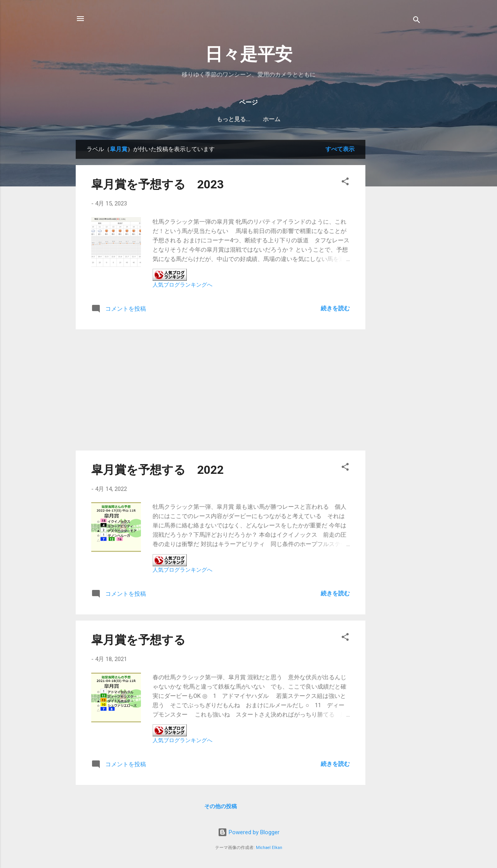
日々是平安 (249, 54)
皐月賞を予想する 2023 (157, 184)
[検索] (417, 21)
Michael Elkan (269, 848)
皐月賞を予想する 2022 (157, 470)
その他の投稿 (221, 806)
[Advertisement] (396, 256)
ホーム (249, 119)
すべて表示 (340, 149)
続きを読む (335, 308)
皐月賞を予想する (138, 640)
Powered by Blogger (249, 832)
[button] (345, 183)
